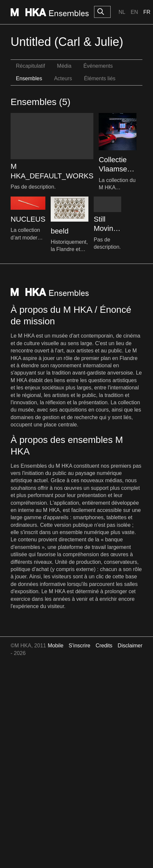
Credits (104, 646)
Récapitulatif (30, 66)
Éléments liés (100, 78)
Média (64, 66)
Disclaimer (130, 646)
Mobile (55, 646)
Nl (122, 12)
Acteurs (63, 78)
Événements (98, 66)
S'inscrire (79, 646)
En (134, 12)
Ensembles (29, 78)
